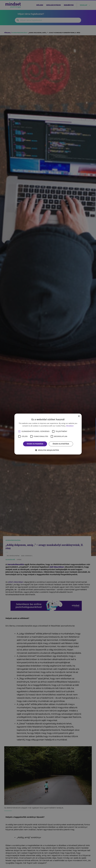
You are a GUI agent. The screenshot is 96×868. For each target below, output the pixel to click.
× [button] (79, 416)
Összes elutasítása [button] (61, 444)
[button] (48, 450)
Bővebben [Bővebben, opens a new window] (70, 426)
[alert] (48, 434)
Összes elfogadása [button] (35, 444)
